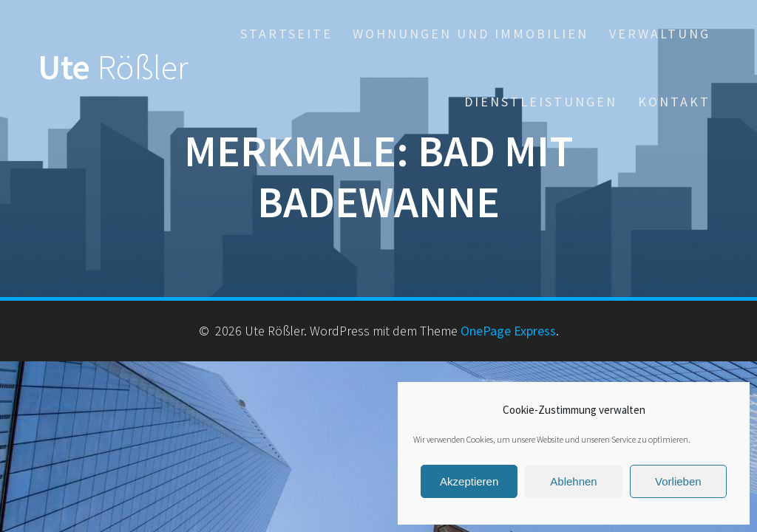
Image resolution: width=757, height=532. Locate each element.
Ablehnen (573, 481)
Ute (113, 68)
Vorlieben (678, 481)
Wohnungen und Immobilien (471, 34)
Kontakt (674, 102)
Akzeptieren (469, 481)
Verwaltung (660, 34)
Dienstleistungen (541, 102)
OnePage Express (508, 331)
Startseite (286, 34)
